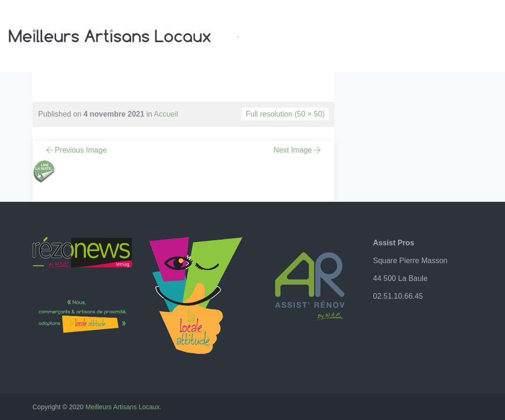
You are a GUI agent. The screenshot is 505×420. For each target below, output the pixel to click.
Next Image (298, 150)
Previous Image (76, 150)
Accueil (166, 114)
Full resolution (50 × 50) (285, 114)
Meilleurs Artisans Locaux (123, 407)
